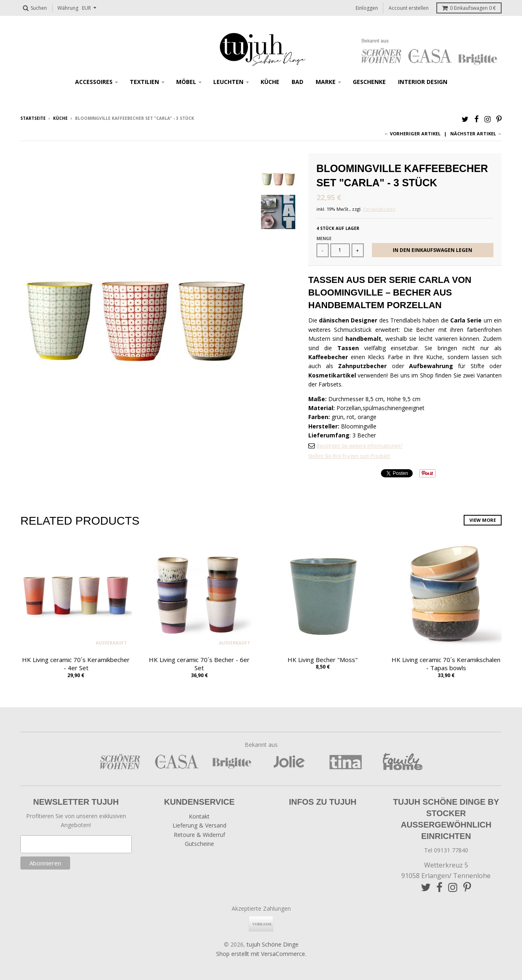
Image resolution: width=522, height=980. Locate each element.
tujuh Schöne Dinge (273, 944)
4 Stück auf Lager (338, 228)
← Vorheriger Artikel (412, 134)
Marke (326, 82)
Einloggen (367, 8)
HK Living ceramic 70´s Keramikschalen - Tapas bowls (446, 664)
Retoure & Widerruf (199, 835)
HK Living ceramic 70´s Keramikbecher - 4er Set (76, 664)
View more (483, 520)
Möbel (186, 82)
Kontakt (199, 816)
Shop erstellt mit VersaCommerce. (261, 954)
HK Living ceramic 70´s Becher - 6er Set (199, 664)
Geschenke (369, 82)
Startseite (33, 118)
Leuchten (228, 82)
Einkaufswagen (469, 8)
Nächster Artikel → (476, 134)
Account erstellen (409, 8)
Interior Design (423, 82)
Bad (297, 82)
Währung (68, 8)
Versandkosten (379, 209)
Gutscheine (199, 844)
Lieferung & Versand (199, 825)
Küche (270, 82)
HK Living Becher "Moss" (323, 660)
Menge (324, 238)
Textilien (144, 82)
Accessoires (94, 82)
